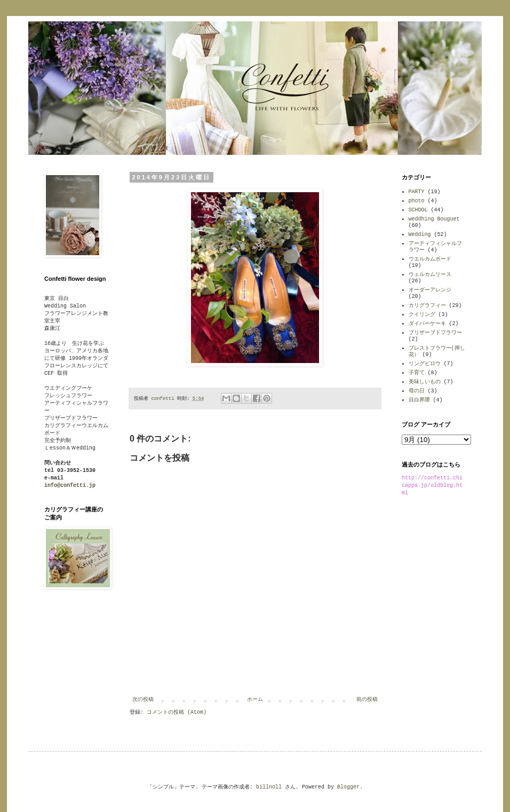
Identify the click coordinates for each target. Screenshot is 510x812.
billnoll (269, 787)
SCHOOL (418, 210)
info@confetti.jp (70, 486)
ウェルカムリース (430, 275)
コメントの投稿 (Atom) (177, 712)
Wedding (420, 235)
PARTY (417, 192)
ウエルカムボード (430, 259)
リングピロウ (425, 364)
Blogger (348, 787)
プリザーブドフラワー (435, 333)
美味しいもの (425, 382)
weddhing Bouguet (434, 219)
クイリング (422, 315)
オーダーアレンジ (430, 290)
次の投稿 (143, 700)
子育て (417, 373)
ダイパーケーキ (427, 324)
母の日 (417, 391)
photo (417, 201)
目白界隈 (419, 400)
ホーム (255, 700)
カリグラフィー (427, 306)
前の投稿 (367, 700)
